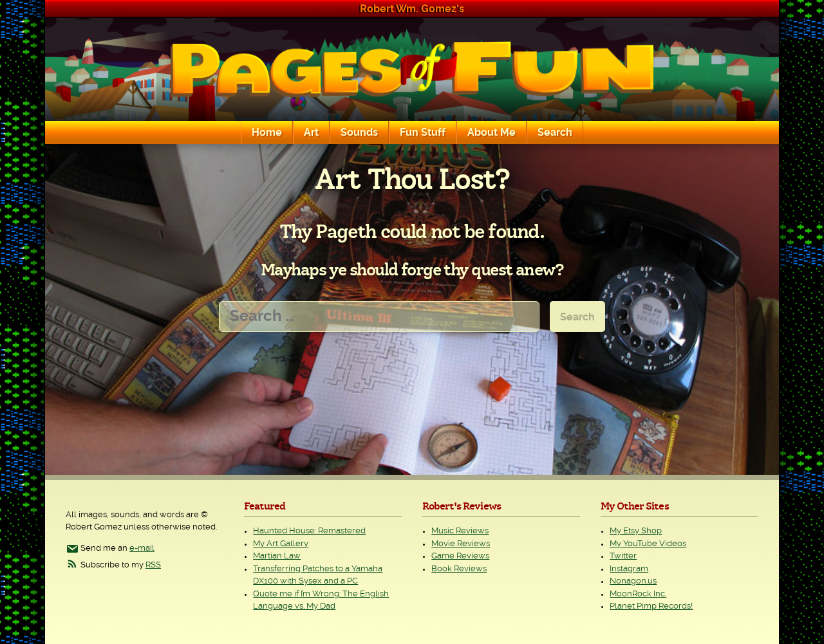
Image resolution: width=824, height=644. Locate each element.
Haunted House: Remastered (309, 531)
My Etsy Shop (636, 531)
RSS (153, 565)
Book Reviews (459, 569)
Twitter (623, 556)
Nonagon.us (633, 581)
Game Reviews (460, 556)
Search (555, 133)
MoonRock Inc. (638, 594)
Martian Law (277, 556)
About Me (492, 133)
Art (311, 133)
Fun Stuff (423, 133)
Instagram (629, 569)
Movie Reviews (461, 544)
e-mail (142, 548)
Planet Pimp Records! (651, 606)
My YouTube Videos (648, 544)
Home (267, 133)
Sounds (359, 133)
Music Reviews (460, 531)
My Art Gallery (281, 544)
